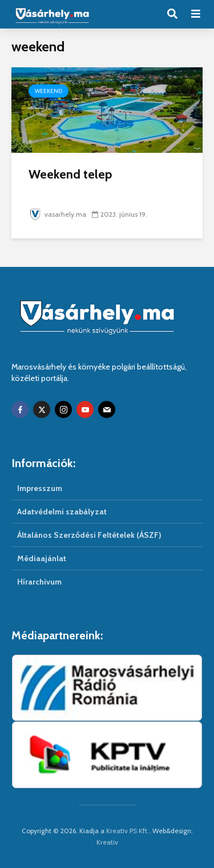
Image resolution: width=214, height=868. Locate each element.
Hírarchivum (39, 582)
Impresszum (40, 488)
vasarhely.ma (57, 214)
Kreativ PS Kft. (128, 831)
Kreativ (107, 842)
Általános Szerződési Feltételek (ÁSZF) (89, 535)
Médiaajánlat (42, 558)
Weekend (49, 91)
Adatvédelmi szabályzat (62, 512)
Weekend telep (70, 174)
